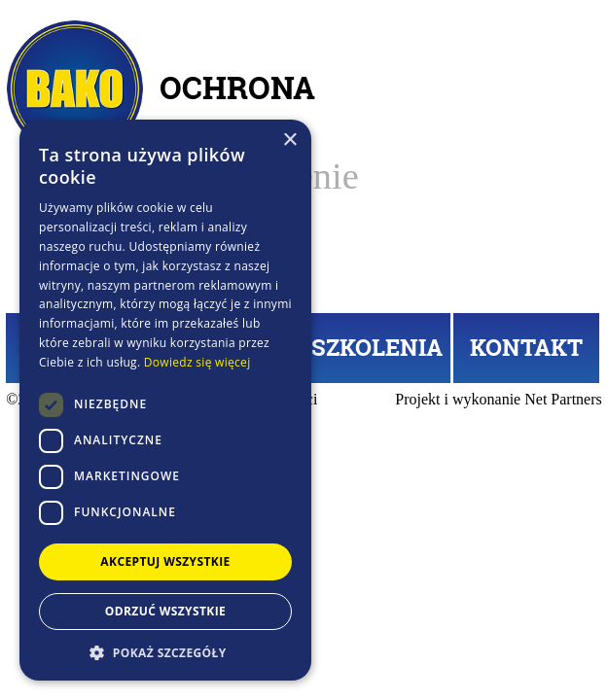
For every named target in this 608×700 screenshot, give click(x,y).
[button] (165, 652)
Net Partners (563, 399)
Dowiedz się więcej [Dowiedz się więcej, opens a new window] (197, 362)
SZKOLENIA (377, 348)
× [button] (289, 140)
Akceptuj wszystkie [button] (165, 561)
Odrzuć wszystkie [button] (165, 611)
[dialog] (165, 400)
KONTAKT (526, 348)
